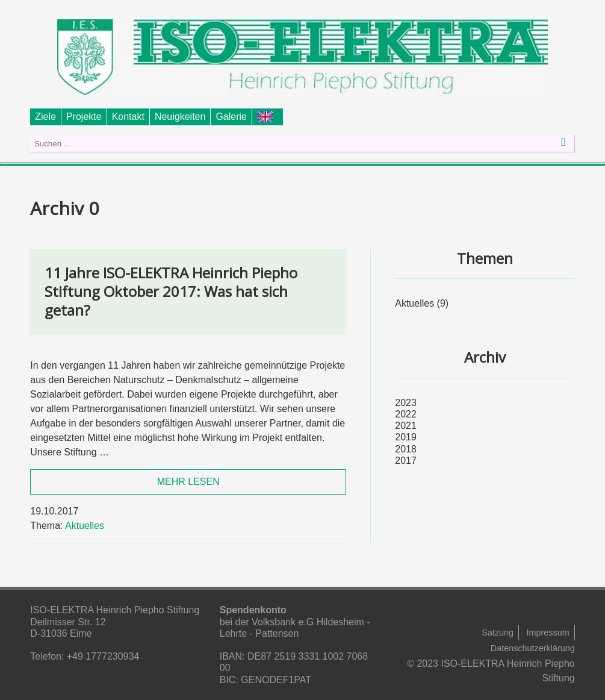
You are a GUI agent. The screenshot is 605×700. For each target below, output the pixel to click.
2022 (406, 414)
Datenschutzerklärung (533, 648)
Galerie (231, 117)
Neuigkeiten (180, 117)
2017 (406, 461)
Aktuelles (85, 526)
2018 (406, 449)
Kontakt (128, 117)
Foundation (268, 117)
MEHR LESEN (188, 482)
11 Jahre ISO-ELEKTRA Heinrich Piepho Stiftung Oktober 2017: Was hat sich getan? (171, 291)
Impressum (548, 633)
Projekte (84, 117)
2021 (406, 426)
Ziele (45, 117)
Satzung (498, 633)
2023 (406, 403)
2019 (406, 437)
